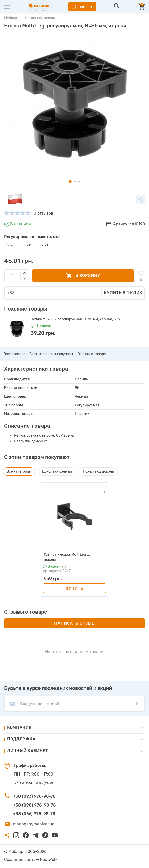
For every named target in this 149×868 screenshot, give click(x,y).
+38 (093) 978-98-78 (34, 796)
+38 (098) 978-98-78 (35, 805)
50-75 (11, 245)
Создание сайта (20, 859)
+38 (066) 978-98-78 (34, 814)
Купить (74, 588)
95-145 (46, 245)
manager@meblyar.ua (34, 824)
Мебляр (11, 18)
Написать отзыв (74, 623)
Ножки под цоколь (40, 18)
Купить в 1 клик (123, 293)
